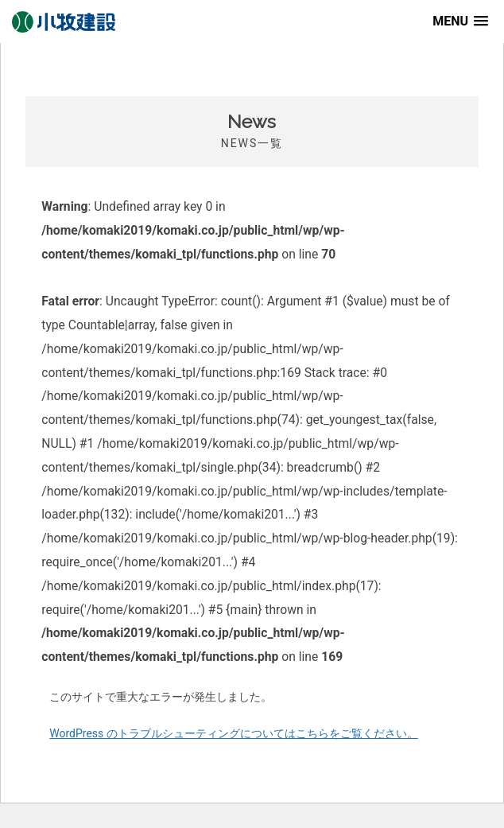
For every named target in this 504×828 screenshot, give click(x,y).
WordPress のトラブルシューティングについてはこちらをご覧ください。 (234, 733)
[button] (460, 21)
